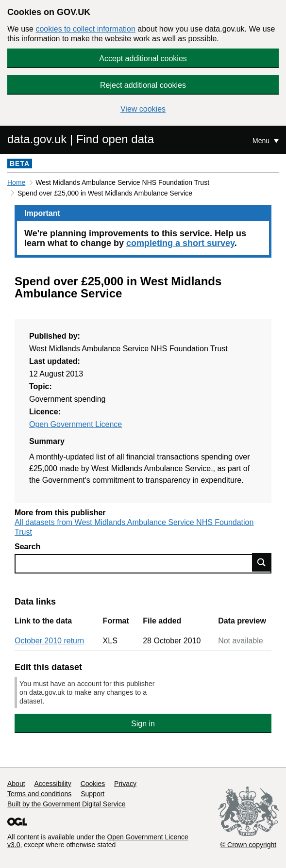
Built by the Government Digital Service (67, 804)
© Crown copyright (248, 845)
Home (16, 182)
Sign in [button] (143, 724)
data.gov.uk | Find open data (81, 139)
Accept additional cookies (143, 58)
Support (93, 794)
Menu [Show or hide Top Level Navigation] (262, 141)
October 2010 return (49, 641)
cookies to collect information (85, 29)
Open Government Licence (76, 424)
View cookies (143, 109)
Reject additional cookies (143, 85)
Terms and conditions (39, 794)
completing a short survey (180, 243)
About (16, 784)
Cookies (93, 784)
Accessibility (52, 784)
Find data (262, 562)
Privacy (125, 784)
